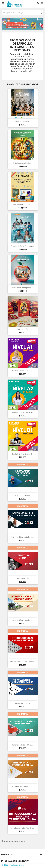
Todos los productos (14, 841)
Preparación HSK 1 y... (22, 703)
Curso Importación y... (23, 495)
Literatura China (22, 579)
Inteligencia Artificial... (22, 163)
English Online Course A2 (22, 412)
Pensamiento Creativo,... (23, 204)
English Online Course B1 (22, 454)
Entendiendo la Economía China (22, 786)
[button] (5, 24)
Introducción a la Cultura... (23, 537)
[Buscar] (22, 12)
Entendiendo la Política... (22, 745)
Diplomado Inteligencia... (22, 288)
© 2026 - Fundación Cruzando (14, 865)
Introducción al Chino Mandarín (23, 662)
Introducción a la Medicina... (23, 828)
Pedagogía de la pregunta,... (23, 246)
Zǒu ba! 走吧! (23, 329)
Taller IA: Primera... (23, 121)
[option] (22, 24)
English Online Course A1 (22, 371)
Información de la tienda (15, 861)
